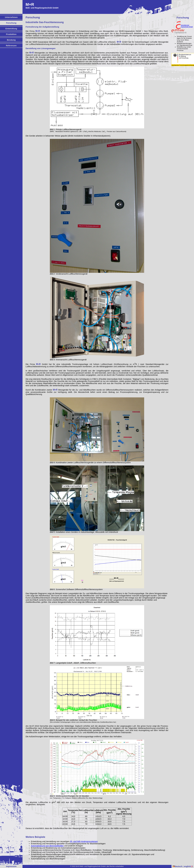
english (188, 866)
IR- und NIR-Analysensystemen (84, 841)
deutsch (177, 866)
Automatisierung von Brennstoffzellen (47, 846)
